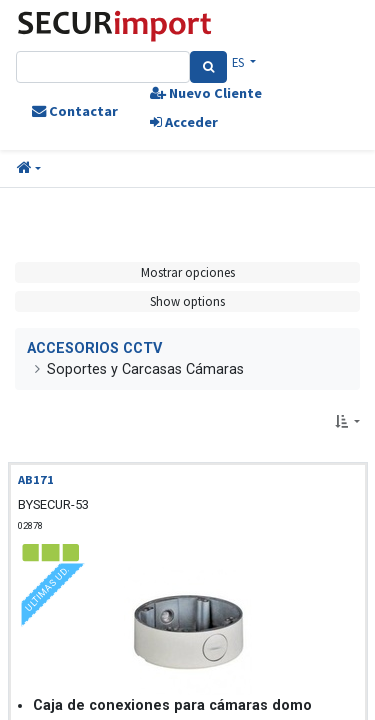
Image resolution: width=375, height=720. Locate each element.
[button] (29, 169)
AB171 (36, 479)
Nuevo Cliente (206, 93)
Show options (187, 301)
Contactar (75, 111)
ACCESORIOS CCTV (94, 348)
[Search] (208, 67)
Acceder (184, 122)
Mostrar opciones (188, 272)
